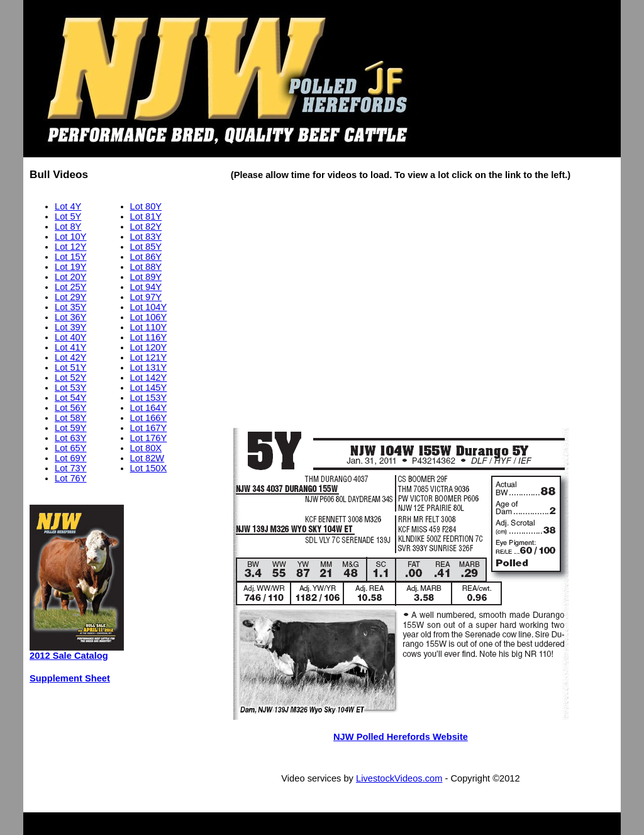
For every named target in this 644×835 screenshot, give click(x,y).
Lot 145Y (149, 388)
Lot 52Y (71, 378)
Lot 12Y (71, 247)
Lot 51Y (71, 367)
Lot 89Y (146, 277)
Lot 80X (146, 448)
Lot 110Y (149, 327)
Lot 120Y (149, 347)
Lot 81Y (146, 216)
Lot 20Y (71, 277)
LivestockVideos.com (399, 778)
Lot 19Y (71, 267)
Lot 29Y (71, 297)
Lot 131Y (149, 367)
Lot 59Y (71, 428)
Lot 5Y (68, 216)
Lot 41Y (71, 347)
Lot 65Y (71, 448)
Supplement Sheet (70, 678)
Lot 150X (149, 468)
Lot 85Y (146, 247)
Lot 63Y (71, 438)
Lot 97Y (146, 297)
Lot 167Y (149, 428)
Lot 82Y (146, 227)
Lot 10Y (71, 237)
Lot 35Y (71, 307)
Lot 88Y (146, 267)
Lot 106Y (149, 317)
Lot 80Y (146, 206)
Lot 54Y (71, 398)
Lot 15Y (71, 257)
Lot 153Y (149, 398)
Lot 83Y (146, 237)
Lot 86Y (146, 257)
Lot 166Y (149, 418)
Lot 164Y (149, 408)
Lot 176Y (149, 438)
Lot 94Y (146, 287)
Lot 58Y (71, 418)
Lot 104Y (149, 307)
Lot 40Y (71, 337)
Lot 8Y (68, 227)
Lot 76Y (71, 478)
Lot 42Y (71, 357)
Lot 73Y (71, 468)
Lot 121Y (149, 357)
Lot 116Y (149, 337)
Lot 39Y (71, 327)
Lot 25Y (71, 287)
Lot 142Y (149, 378)
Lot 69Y (71, 458)
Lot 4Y (68, 206)
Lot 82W (147, 458)
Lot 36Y (71, 317)
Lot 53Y (71, 388)
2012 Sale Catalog (69, 656)
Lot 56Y (71, 408)
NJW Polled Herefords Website (401, 737)
